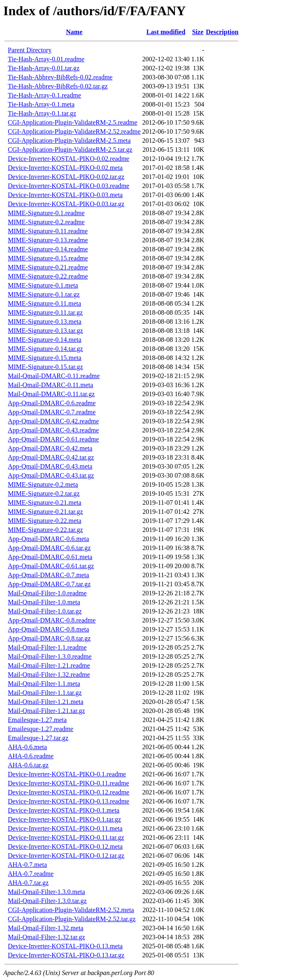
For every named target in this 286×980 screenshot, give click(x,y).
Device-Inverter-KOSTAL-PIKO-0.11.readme (69, 783)
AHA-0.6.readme (31, 756)
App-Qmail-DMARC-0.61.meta (50, 557)
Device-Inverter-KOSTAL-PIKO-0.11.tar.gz (66, 837)
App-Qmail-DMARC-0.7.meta (48, 575)
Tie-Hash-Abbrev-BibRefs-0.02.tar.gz (58, 86)
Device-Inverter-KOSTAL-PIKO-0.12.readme (69, 792)
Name (74, 32)
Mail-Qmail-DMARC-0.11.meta (50, 385)
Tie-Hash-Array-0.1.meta (41, 104)
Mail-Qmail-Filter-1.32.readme (49, 675)
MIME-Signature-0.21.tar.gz (45, 512)
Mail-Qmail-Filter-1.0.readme (47, 593)
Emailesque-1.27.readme (41, 729)
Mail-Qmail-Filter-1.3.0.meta (47, 892)
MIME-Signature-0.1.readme (46, 213)
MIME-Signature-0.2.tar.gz (44, 493)
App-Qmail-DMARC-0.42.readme (53, 421)
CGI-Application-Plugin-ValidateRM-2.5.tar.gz (70, 150)
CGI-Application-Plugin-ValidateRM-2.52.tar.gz (72, 919)
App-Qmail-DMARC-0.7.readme (52, 412)
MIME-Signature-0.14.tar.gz (45, 349)
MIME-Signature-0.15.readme (48, 258)
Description (222, 32)
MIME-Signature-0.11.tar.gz (45, 312)
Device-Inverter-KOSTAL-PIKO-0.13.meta (65, 946)
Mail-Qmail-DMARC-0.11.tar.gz (51, 394)
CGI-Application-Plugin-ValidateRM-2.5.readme (73, 122)
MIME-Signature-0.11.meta (44, 303)
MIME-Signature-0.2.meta (43, 484)
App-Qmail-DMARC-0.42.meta (50, 448)
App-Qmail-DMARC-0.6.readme (52, 403)
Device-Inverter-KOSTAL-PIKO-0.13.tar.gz (66, 955)
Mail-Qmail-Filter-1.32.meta (46, 928)
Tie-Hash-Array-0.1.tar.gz (42, 113)
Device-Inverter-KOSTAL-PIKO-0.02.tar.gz (66, 177)
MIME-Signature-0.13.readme (48, 240)
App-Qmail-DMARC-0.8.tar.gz (49, 638)
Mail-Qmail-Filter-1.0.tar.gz (45, 611)
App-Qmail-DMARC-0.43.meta (50, 466)
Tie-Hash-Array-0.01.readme (46, 59)
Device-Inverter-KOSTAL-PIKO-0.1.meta (64, 810)
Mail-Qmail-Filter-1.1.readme (47, 647)
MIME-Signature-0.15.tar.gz (45, 367)
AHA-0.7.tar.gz (28, 883)
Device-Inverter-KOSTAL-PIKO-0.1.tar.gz (64, 819)
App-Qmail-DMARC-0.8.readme (52, 620)
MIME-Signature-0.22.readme (48, 276)
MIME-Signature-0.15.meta (45, 358)
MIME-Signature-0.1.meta (43, 285)
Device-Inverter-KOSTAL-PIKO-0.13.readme (69, 801)
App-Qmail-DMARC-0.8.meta (48, 629)
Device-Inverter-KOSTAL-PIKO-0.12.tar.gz (66, 856)
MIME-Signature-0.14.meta (45, 340)
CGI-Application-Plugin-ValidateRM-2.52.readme (74, 131)
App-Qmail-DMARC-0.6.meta (48, 539)
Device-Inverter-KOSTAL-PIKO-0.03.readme (69, 186)
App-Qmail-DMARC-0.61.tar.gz (51, 566)
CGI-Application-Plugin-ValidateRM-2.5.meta (69, 140)
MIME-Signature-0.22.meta (45, 521)
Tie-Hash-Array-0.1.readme (44, 95)
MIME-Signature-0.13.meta (45, 322)
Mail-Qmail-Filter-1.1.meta (44, 684)
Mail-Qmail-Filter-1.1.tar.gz (45, 693)
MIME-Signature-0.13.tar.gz (45, 331)
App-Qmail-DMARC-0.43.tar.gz (51, 475)
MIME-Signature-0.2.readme (46, 222)
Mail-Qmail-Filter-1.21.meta (46, 702)
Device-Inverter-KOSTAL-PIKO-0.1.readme (67, 774)
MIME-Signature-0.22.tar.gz (45, 530)
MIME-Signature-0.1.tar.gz (44, 294)
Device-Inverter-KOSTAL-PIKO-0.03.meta (65, 195)
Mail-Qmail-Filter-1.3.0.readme (50, 656)
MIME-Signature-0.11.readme (48, 231)
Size (198, 32)
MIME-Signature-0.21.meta (45, 503)
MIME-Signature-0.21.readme (48, 267)
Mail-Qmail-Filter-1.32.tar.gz (47, 937)
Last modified (166, 32)
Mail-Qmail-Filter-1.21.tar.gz (47, 711)
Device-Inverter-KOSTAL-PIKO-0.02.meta (65, 168)
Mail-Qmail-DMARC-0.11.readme (54, 376)
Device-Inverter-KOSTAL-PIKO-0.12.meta (65, 846)
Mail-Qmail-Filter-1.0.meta (44, 602)
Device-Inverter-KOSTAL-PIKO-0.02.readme (69, 159)
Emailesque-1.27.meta (37, 720)
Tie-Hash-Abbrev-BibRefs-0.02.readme (60, 77)
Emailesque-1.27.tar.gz (38, 738)
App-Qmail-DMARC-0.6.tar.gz (49, 548)
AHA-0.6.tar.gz (28, 765)
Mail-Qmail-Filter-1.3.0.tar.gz (47, 901)
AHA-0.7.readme (31, 874)
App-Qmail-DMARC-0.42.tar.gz (51, 457)
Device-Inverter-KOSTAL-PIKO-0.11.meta (65, 828)
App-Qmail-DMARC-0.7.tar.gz (49, 584)
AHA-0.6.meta (27, 747)
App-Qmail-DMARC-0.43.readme (53, 430)
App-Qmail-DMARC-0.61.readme (53, 439)
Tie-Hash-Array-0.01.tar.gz (44, 68)
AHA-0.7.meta (27, 865)
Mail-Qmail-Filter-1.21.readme (49, 665)
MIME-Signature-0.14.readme (48, 249)
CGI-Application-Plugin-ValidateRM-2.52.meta (71, 910)
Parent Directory (30, 50)
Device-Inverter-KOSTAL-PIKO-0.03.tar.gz (66, 204)
